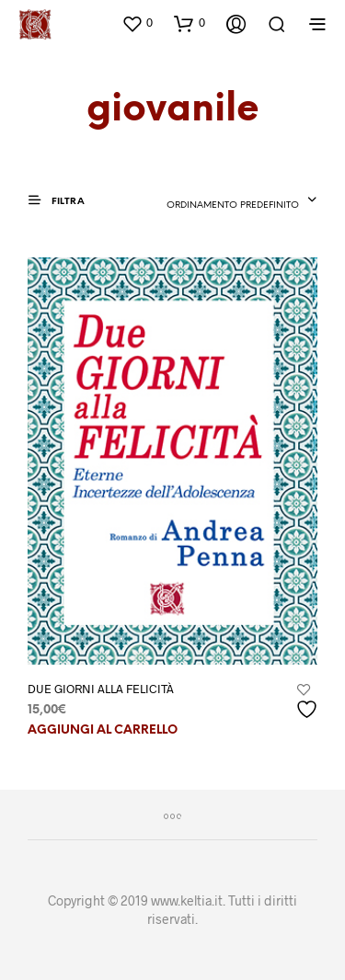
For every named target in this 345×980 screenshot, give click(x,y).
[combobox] (242, 201)
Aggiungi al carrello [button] (103, 730)
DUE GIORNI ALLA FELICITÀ (101, 689)
